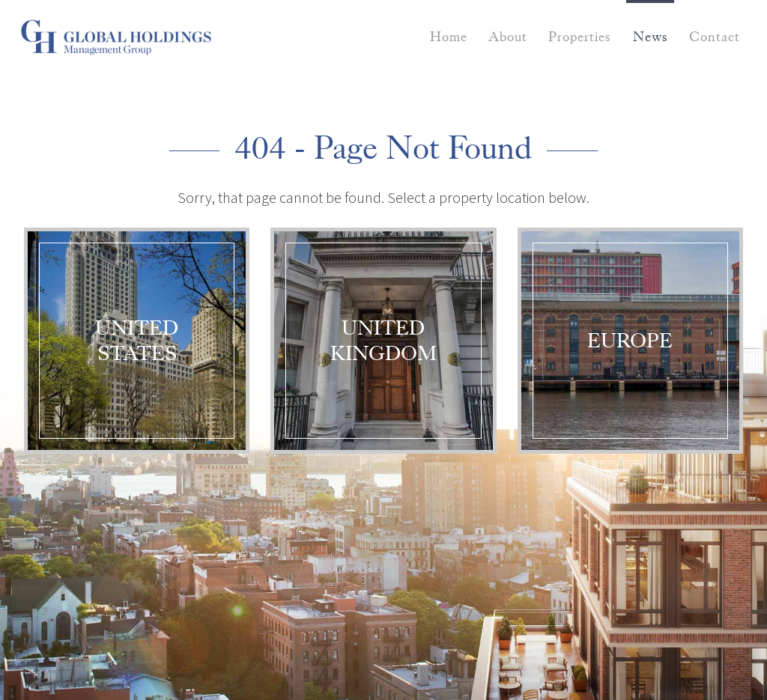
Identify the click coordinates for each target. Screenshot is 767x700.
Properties (580, 37)
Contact (715, 37)
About (508, 37)
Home (449, 37)
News (651, 37)
